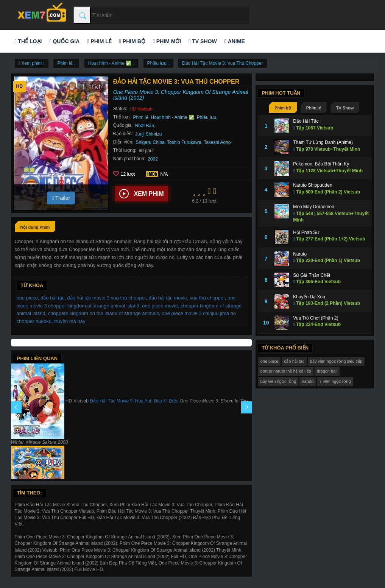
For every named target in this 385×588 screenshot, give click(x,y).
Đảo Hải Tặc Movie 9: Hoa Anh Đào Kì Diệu (134, 401)
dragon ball (327, 371)
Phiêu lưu (207, 117)
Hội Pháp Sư (306, 232)
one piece (27, 298)
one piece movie (160, 306)
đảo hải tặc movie (168, 298)
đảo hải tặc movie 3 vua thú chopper (106, 298)
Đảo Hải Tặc (306, 121)
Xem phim (141, 194)
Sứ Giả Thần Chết (312, 275)
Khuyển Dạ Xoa (309, 297)
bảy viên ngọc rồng (278, 381)
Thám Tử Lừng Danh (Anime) (323, 142)
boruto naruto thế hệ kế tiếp (286, 371)
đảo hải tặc (52, 298)
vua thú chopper (207, 298)
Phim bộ (132, 41)
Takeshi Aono (217, 142)
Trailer (61, 198)
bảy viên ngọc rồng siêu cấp (336, 361)
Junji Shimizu (149, 134)
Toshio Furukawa (184, 142)
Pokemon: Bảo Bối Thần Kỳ (321, 164)
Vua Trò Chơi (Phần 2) (316, 318)
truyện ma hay (70, 321)
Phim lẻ (99, 41)
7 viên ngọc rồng (335, 381)
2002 (153, 159)
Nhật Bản (144, 126)
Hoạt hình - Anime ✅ (172, 117)
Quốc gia (64, 41)
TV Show (203, 41)
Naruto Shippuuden (313, 185)
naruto (308, 381)
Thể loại (28, 41)
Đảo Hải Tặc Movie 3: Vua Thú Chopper (223, 63)
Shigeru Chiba (150, 142)
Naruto (300, 254)
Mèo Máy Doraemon (314, 207)
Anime (235, 41)
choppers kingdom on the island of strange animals (104, 313)
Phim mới (167, 41)
